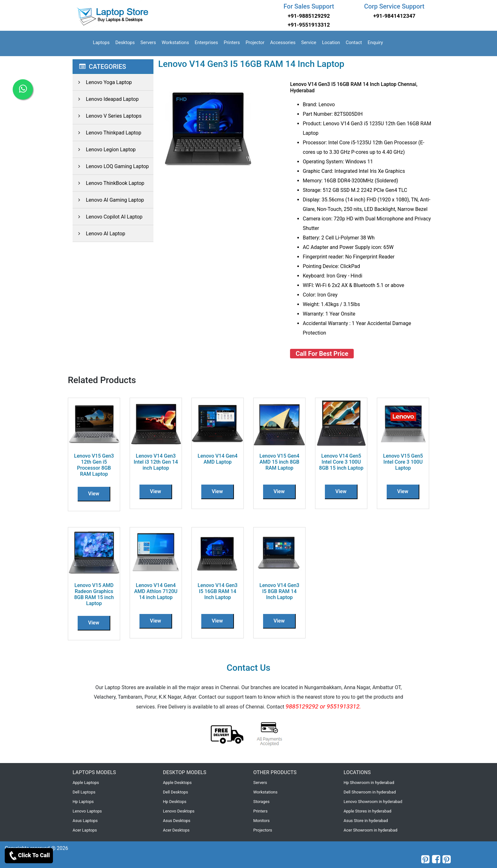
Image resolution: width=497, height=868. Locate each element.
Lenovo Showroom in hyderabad (373, 802)
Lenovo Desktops (179, 811)
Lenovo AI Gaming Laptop (108, 200)
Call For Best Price (322, 354)
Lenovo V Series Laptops (107, 116)
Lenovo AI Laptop (99, 234)
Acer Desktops (176, 830)
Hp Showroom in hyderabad (369, 783)
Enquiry (375, 42)
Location (331, 42)
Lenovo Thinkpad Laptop (107, 133)
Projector (255, 42)
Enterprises (206, 42)
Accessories (283, 42)
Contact (354, 42)
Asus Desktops (177, 821)
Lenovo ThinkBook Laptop (108, 183)
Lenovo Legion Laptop (104, 150)
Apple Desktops (177, 783)
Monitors (261, 821)
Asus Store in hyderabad (366, 821)
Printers (232, 42)
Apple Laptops (86, 783)
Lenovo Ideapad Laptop (106, 99)
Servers (148, 42)
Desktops (125, 42)
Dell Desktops (175, 792)
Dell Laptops (84, 792)
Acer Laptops (85, 830)
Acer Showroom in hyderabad (371, 830)
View (94, 494)
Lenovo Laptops (87, 811)
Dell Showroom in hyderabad (370, 792)
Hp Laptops (83, 802)
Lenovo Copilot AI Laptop (108, 217)
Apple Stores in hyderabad (368, 811)
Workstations (175, 42)
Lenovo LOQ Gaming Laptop (111, 166)
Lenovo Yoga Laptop (102, 82)
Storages (261, 802)
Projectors (263, 830)
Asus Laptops (85, 821)
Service (309, 42)
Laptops (101, 42)
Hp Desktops (175, 802)
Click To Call (29, 856)
